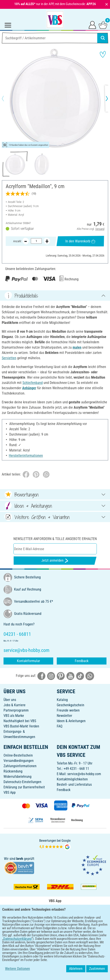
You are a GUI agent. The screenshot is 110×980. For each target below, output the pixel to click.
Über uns (10, 700)
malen (77, 347)
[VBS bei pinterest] (61, 676)
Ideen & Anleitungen (71, 721)
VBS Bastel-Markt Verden (21, 726)
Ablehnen (76, 969)
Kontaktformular (28, 661)
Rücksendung (13, 771)
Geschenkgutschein (71, 705)
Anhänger (29, 388)
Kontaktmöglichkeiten (72, 779)
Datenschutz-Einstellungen (22, 782)
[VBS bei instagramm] (51, 676)
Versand (100, 229)
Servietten (9, 358)
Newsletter (64, 716)
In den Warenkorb (80, 241)
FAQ (60, 726)
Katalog (62, 700)
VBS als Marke (14, 716)
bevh (20, 859)
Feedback (82, 661)
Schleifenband (33, 383)
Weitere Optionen (17, 969)
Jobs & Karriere (15, 705)
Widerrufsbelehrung (17, 777)
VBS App (10, 792)
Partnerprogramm (16, 710)
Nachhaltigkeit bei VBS (20, 721)
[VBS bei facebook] (41, 676)
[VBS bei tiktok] (80, 676)
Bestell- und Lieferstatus (74, 785)
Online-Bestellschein (18, 755)
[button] (7, 98)
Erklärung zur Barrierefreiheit (24, 787)
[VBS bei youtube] (70, 676)
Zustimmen (97, 969)
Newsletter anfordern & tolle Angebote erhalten (55, 539)
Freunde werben (68, 710)
